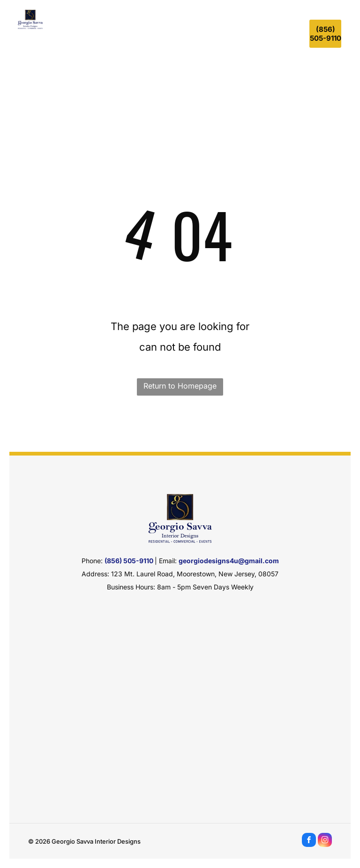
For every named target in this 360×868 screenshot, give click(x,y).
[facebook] (309, 841)
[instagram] (325, 841)
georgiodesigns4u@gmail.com (229, 561)
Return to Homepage (180, 386)
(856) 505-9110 (129, 561)
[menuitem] (81, 32)
